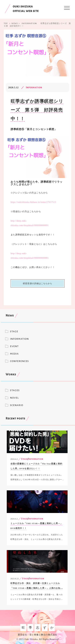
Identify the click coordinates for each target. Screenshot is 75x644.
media (14, 354)
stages (15, 390)
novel (14, 398)
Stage (24, 459)
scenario (17, 405)
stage (14, 331)
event (14, 346)
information (19, 339)
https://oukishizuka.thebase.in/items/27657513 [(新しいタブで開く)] (33, 202)
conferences (19, 361)
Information (34, 87)
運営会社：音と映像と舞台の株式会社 (37, 635)
